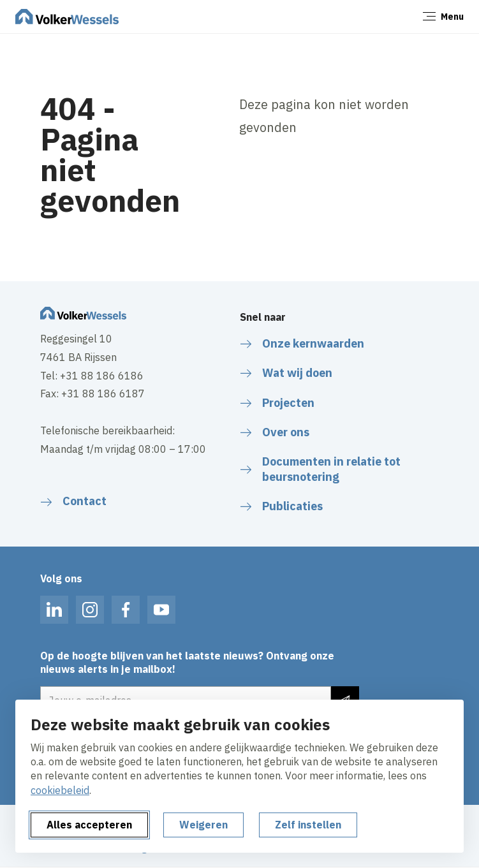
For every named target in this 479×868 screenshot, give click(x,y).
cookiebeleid (60, 790)
